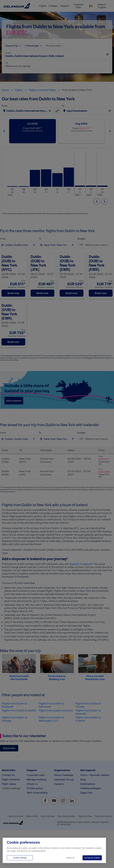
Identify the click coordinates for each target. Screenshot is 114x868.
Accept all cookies (92, 858)
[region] (54, 850)
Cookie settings (20, 858)
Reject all (70, 858)
